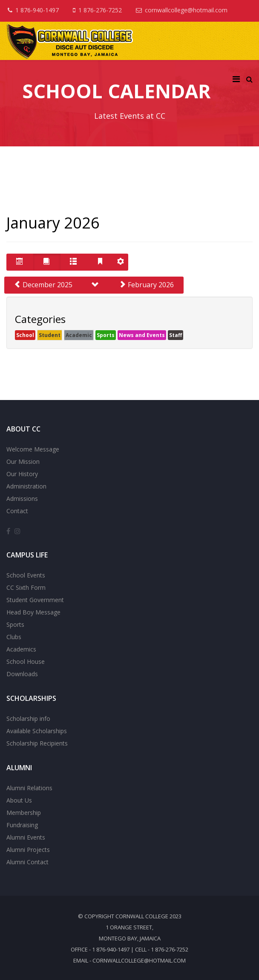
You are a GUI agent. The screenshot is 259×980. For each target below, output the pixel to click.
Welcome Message (33, 449)
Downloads (22, 674)
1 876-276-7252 (100, 10)
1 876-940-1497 (37, 10)
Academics (21, 649)
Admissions (22, 499)
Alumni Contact (27, 862)
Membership (24, 813)
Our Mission (23, 461)
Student (50, 335)
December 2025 (43, 285)
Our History (22, 474)
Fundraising (22, 825)
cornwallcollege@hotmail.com (186, 10)
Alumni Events (26, 837)
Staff (176, 335)
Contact (17, 511)
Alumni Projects (28, 850)
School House (26, 661)
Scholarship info (28, 719)
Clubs (14, 637)
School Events (26, 575)
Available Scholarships (37, 731)
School (25, 335)
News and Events (142, 335)
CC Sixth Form (26, 587)
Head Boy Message (33, 612)
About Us (19, 800)
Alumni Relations (29, 788)
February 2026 (147, 285)
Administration (26, 486)
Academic (79, 335)
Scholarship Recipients (37, 743)
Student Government (35, 600)
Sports (106, 335)
